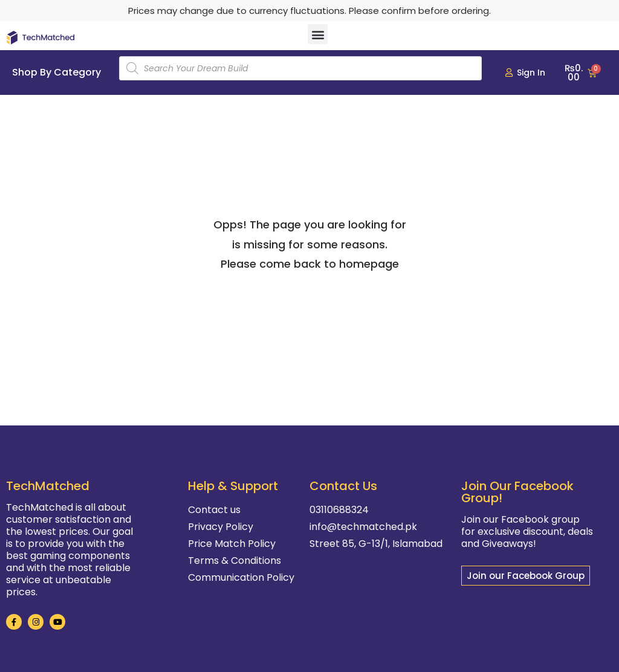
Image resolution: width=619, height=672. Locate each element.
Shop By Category (57, 72)
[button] (318, 34)
